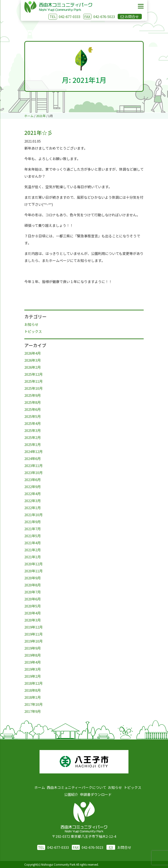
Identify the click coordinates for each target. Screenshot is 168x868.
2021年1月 (33, 557)
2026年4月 (33, 353)
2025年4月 (33, 423)
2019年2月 (33, 676)
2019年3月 (33, 669)
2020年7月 (33, 592)
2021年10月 (33, 515)
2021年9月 (33, 522)
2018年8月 (33, 690)
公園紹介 (71, 794)
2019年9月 (33, 648)
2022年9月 (33, 487)
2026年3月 (33, 360)
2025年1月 (33, 444)
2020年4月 (33, 613)
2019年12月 (33, 627)
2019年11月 (33, 634)
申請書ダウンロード (96, 794)
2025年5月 (33, 416)
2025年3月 (33, 430)
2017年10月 (33, 704)
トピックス (33, 331)
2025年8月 (33, 402)
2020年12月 (33, 564)
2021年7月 (33, 529)
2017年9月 (33, 711)
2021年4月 (33, 543)
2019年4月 (33, 662)
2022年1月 (33, 508)
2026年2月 (33, 367)
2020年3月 (33, 620)
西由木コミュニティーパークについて (77, 787)
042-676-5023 (99, 17)
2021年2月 (33, 550)
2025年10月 (33, 388)
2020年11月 (33, 571)
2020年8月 (33, 585)
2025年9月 (33, 395)
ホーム (40, 787)
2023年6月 (33, 480)
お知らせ (31, 324)
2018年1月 (33, 697)
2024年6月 (33, 458)
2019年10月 (33, 641)
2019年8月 (33, 655)
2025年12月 (33, 374)
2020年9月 (33, 578)
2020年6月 (33, 599)
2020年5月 (33, 606)
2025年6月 (33, 409)
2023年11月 (33, 465)
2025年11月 (33, 381)
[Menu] (141, 6)
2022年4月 (33, 494)
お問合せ (119, 847)
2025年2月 (33, 437)
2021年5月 (33, 536)
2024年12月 (33, 451)
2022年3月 (33, 501)
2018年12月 (33, 683)
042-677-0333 (69, 17)
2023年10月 (33, 473)
